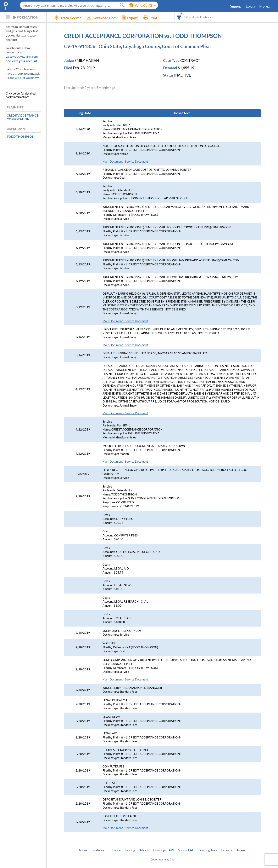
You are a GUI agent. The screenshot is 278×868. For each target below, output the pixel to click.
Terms (241, 850)
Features (98, 850)
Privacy (227, 850)
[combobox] (179, 17)
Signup (236, 6)
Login (250, 6)
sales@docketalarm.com (22, 56)
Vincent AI (186, 850)
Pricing (130, 850)
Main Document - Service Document (125, 162)
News (83, 850)
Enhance (115, 850)
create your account (23, 61)
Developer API (163, 850)
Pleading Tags (207, 850)
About (144, 850)
